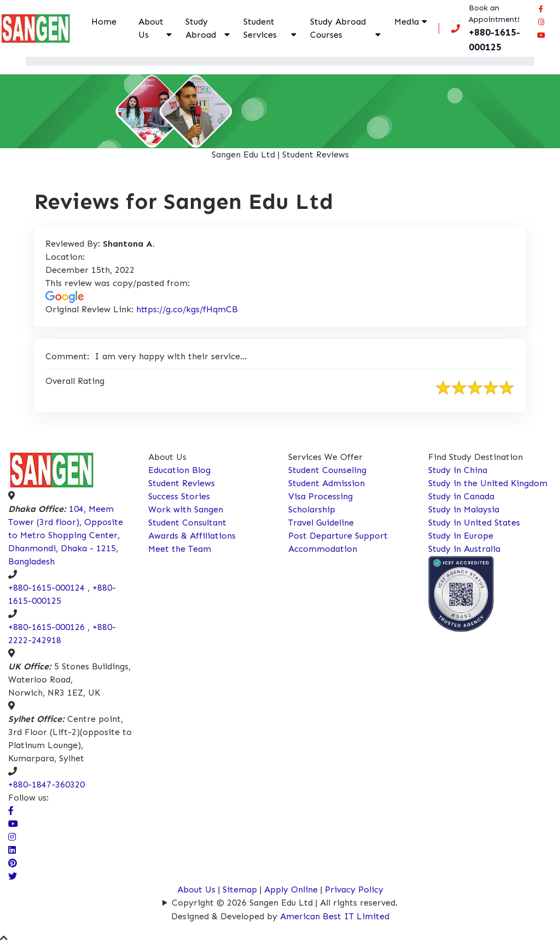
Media (407, 22)
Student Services (260, 28)
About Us (151, 28)
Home (104, 22)
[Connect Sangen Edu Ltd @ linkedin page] (12, 850)
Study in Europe (461, 536)
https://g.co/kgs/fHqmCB (187, 309)
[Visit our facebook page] (541, 9)
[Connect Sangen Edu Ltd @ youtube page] (541, 35)
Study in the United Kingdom (488, 483)
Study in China (458, 470)
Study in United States (474, 523)
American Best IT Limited (335, 916)
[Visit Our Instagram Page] (12, 837)
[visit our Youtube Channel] (13, 824)
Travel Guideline (321, 523)
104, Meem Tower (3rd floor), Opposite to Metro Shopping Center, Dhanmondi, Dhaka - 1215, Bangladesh (66, 535)
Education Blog (179, 470)
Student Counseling (327, 470)
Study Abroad (201, 28)
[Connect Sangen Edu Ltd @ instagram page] (541, 22)
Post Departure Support (338, 536)
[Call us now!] (488, 28)
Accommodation (323, 549)
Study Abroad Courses (338, 28)
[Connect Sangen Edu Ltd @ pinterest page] (13, 863)
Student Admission (326, 483)
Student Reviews (182, 483)
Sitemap (240, 889)
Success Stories (179, 496)
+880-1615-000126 (46, 627)
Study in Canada (461, 496)
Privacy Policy (354, 889)
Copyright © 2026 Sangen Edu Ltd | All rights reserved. (285, 903)
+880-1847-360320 (46, 784)
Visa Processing (320, 496)
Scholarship (312, 509)
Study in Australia (464, 549)
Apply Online (292, 889)
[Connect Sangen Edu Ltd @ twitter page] (13, 876)
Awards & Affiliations (192, 536)
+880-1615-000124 (46, 588)
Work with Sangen (186, 509)
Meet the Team (180, 549)
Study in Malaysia (464, 509)
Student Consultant (187, 523)
